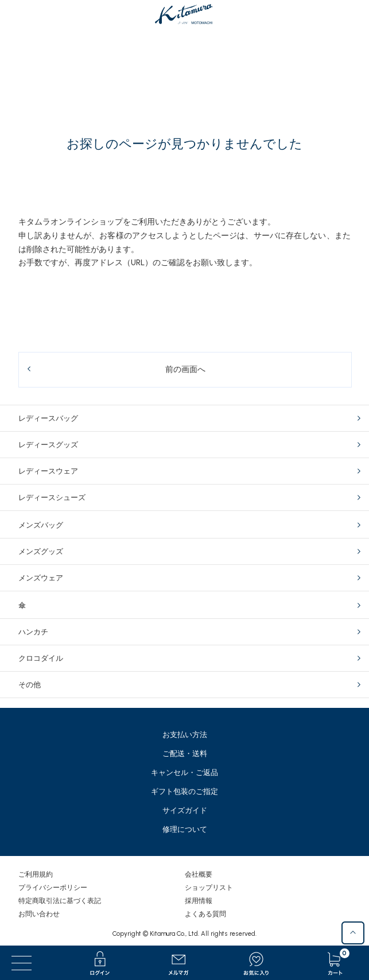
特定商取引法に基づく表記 (60, 901)
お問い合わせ (39, 914)
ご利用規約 (36, 874)
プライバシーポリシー (53, 888)
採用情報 (199, 901)
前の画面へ (185, 369)
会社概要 (199, 874)
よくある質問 (205, 914)
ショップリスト (209, 888)
